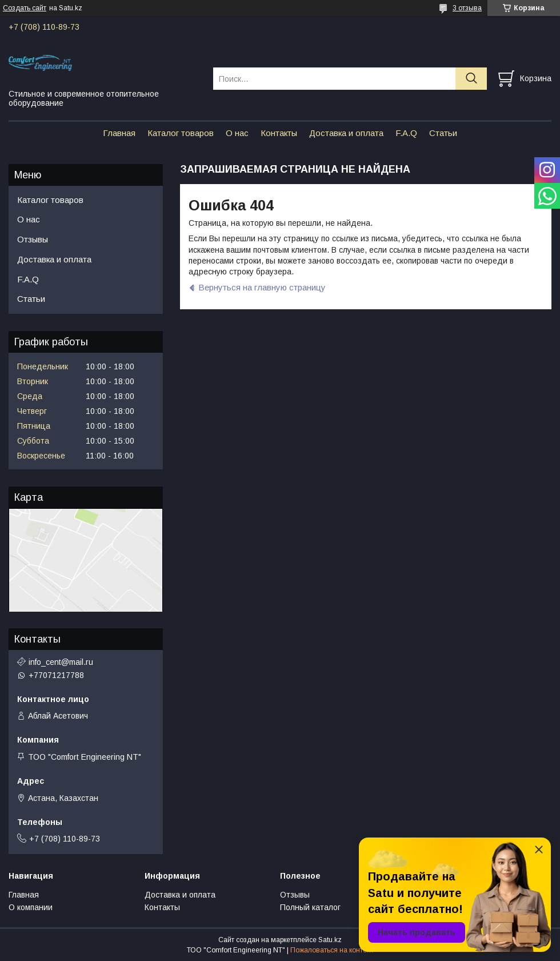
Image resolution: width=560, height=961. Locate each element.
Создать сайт (25, 8)
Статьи (443, 133)
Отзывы (33, 239)
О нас (237, 133)
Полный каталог (310, 907)
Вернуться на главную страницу (262, 287)
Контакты (279, 133)
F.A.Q (406, 133)
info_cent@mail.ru (61, 662)
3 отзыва (467, 8)
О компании (31, 907)
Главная (119, 133)
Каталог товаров (181, 133)
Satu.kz (330, 940)
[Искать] (471, 79)
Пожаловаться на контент (332, 950)
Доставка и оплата (346, 133)
